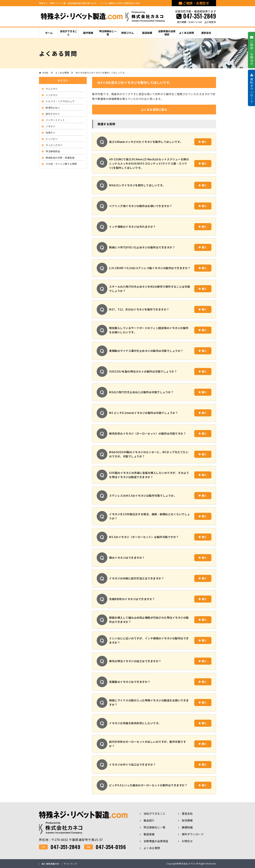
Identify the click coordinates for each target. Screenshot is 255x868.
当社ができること (155, 813)
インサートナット (55, 120)
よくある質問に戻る (154, 109)
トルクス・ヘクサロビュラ (60, 101)
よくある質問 (152, 848)
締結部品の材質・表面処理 (60, 158)
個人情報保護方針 (50, 864)
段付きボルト (53, 114)
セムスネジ (52, 89)
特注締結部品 (53, 151)
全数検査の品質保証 (156, 841)
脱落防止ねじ (53, 108)
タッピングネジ (54, 145)
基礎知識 (187, 827)
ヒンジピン (52, 139)
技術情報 (187, 820)
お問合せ (187, 841)
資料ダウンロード (193, 834)
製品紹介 (149, 820)
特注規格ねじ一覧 (155, 827)
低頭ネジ (50, 133)
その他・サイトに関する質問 (61, 164)
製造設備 (149, 834)
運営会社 (187, 813)
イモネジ (50, 126)
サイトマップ (70, 864)
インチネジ (52, 95)
